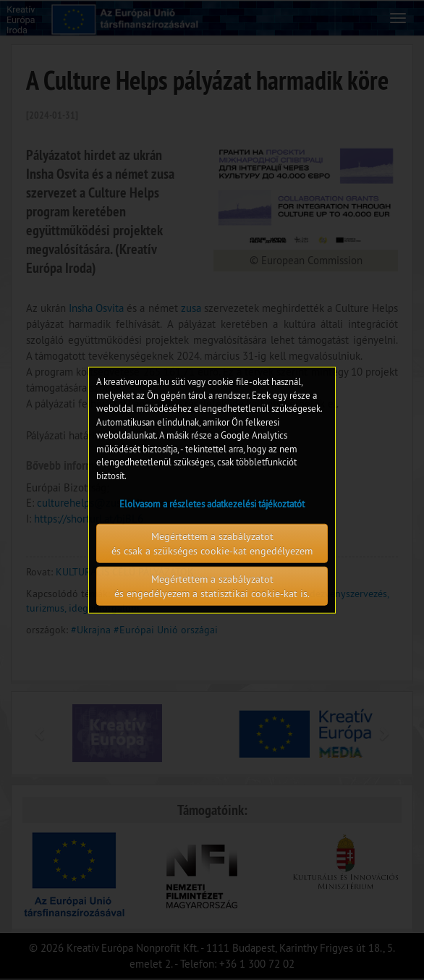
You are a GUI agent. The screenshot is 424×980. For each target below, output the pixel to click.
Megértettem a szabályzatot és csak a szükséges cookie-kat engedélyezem (212, 543)
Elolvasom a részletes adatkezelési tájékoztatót (212, 503)
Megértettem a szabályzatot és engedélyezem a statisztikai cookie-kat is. (212, 586)
